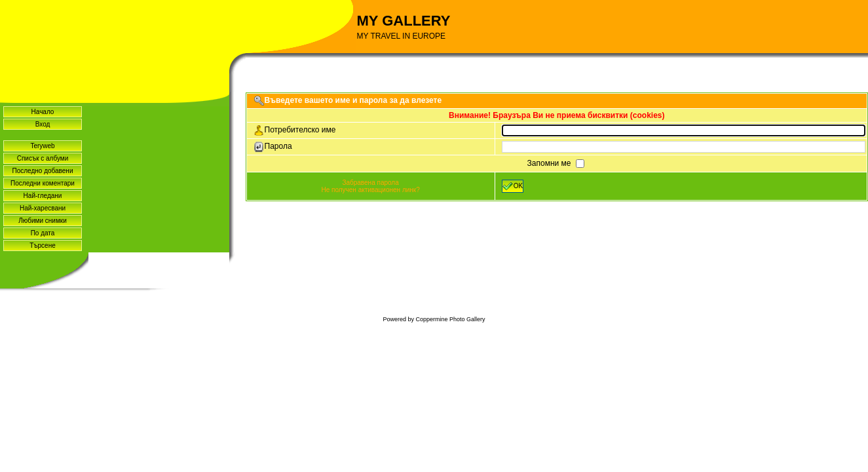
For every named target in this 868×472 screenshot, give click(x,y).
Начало (43, 112)
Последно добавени (43, 171)
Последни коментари (43, 183)
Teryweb (42, 146)
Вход (43, 124)
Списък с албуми (43, 158)
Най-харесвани (43, 208)
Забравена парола (370, 183)
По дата (43, 233)
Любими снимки (43, 221)
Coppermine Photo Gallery (450, 319)
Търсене (43, 246)
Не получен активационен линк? (370, 190)
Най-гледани (43, 196)
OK (513, 186)
